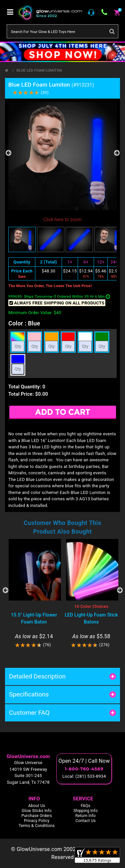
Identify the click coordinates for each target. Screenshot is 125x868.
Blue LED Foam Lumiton (39, 70)
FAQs (85, 806)
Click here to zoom (62, 219)
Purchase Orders (37, 816)
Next (117, 153)
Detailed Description (37, 676)
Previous (8, 153)
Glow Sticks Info (37, 811)
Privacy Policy (37, 821)
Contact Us (85, 821)
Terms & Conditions (37, 826)
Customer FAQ (29, 713)
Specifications (29, 694)
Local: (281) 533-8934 (84, 776)
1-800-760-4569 (84, 769)
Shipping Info (85, 811)
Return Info (85, 816)
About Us (37, 806)
